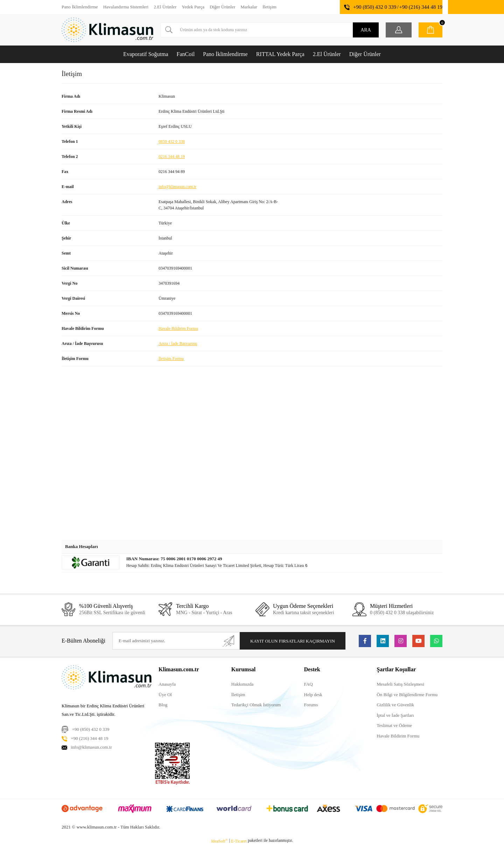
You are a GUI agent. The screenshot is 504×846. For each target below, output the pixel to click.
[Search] (269, 30)
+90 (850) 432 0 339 (375, 7)
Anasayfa (167, 684)
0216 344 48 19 (172, 157)
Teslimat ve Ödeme (394, 725)
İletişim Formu (171, 359)
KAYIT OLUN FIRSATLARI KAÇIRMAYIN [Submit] (293, 641)
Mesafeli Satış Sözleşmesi (400, 684)
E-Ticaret (239, 841)
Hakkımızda (243, 684)
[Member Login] (399, 30)
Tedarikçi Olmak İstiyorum (256, 705)
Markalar (249, 7)
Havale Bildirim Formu (178, 328)
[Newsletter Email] (176, 641)
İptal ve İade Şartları (395, 715)
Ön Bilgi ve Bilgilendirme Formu (407, 695)
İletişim (269, 7)
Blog (163, 705)
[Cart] (430, 30)
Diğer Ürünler (222, 7)
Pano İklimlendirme (80, 7)
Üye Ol (165, 695)
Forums (311, 705)
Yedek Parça (193, 7)
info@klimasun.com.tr (177, 187)
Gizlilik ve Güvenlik (395, 705)
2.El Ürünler (165, 7)
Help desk (313, 695)
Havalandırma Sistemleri (126, 7)
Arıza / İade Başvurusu (178, 344)
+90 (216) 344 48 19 (421, 7)
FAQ (309, 684)
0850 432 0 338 (172, 141)
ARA (366, 30)
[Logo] (107, 30)
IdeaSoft (219, 841)
